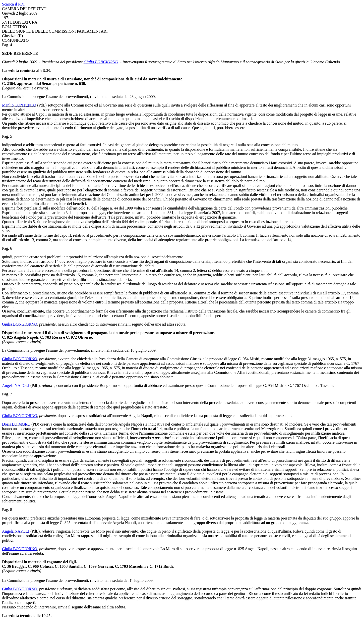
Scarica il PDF (14, 4)
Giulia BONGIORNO (101, 62)
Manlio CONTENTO (19, 105)
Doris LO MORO (16, 424)
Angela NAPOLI (16, 385)
